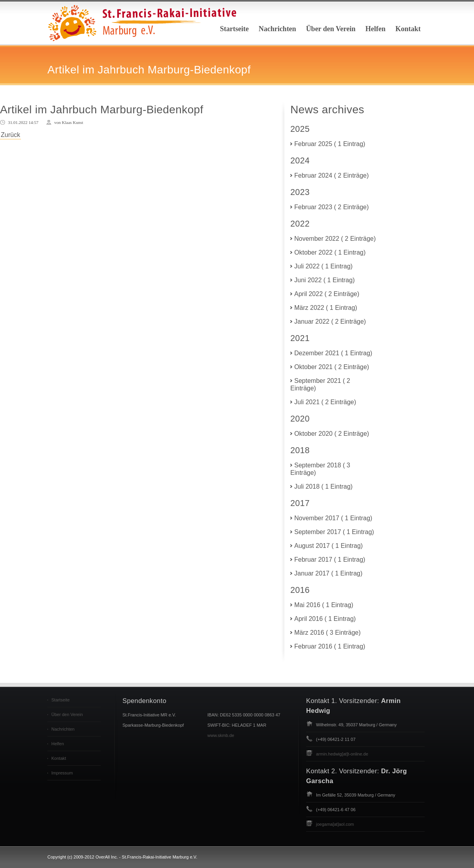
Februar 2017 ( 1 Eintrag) (330, 560)
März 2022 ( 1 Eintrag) (326, 308)
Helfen (375, 29)
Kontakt (408, 29)
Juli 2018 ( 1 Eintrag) (324, 486)
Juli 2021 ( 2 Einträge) (325, 402)
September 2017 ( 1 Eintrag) (334, 532)
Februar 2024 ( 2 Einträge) (332, 175)
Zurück (10, 135)
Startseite (234, 29)
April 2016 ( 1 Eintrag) (325, 619)
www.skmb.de (221, 735)
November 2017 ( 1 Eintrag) (333, 518)
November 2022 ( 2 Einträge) (335, 239)
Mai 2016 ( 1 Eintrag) (324, 605)
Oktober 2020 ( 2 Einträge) (332, 434)
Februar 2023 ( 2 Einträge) (332, 207)
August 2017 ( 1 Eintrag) (328, 546)
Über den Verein (331, 29)
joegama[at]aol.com (335, 824)
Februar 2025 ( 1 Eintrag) (330, 144)
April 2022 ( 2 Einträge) (327, 294)
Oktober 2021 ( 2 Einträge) (332, 367)
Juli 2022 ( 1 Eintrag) (324, 266)
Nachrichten (277, 29)
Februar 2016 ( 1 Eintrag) (330, 646)
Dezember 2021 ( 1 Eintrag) (333, 353)
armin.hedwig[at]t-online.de (342, 754)
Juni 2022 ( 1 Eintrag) (324, 280)
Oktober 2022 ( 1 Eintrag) (330, 252)
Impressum (62, 773)
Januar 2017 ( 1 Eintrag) (328, 573)
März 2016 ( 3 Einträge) (327, 633)
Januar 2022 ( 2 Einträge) (330, 322)
